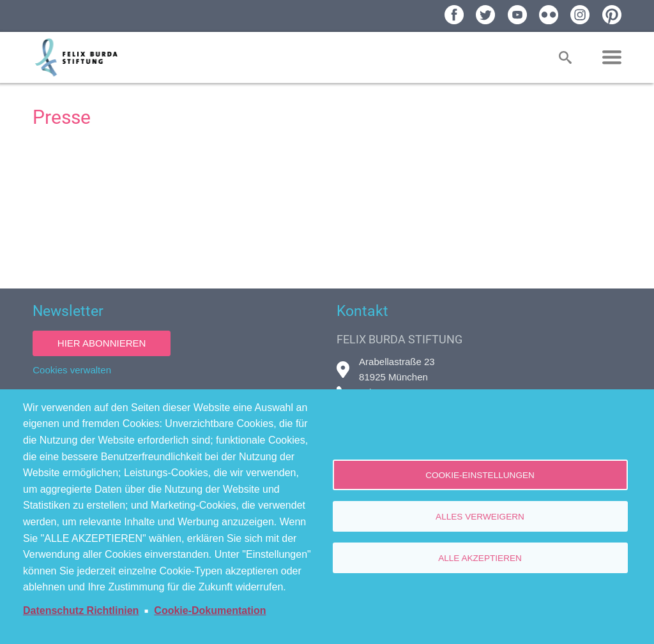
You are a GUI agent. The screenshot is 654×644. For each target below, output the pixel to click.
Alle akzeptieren (480, 558)
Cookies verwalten (72, 370)
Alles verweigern (480, 517)
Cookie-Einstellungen (480, 475)
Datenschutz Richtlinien (81, 610)
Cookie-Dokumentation (210, 610)
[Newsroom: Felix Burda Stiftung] (327, 207)
